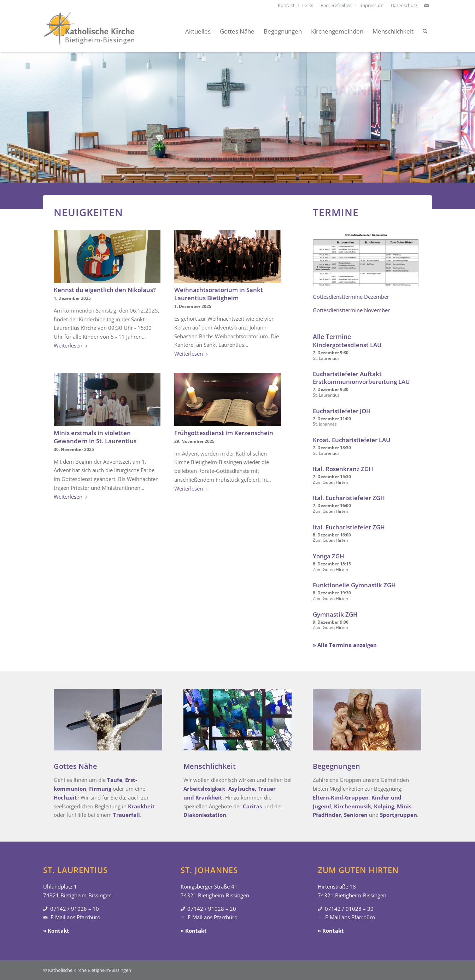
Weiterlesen (71, 345)
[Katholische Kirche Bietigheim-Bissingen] (89, 31)
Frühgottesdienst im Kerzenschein (224, 433)
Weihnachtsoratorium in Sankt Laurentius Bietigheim (219, 294)
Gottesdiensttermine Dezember (351, 297)
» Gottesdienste (314, 135)
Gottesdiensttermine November (351, 310)
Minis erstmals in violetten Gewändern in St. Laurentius (95, 437)
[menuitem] (286, 5)
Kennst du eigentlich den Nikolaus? (105, 290)
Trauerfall (127, 815)
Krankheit (141, 806)
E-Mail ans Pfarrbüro (75, 917)
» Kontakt (56, 931)
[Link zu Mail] (427, 5)
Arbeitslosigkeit (204, 789)
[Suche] (425, 31)
